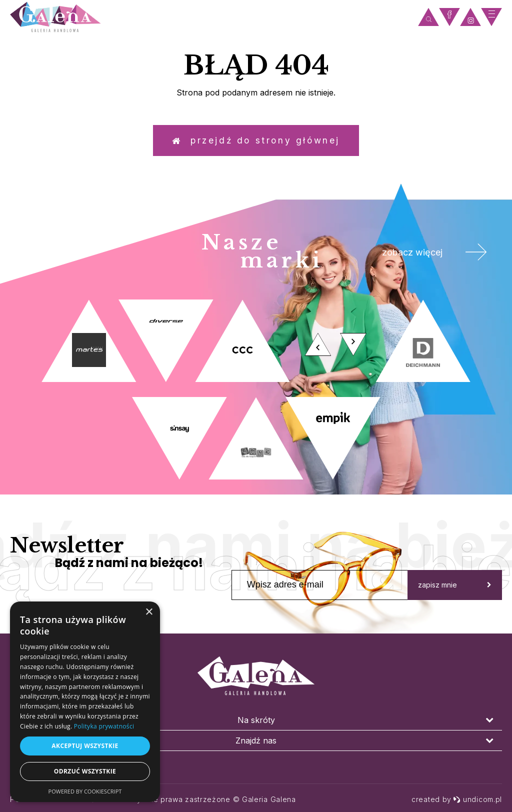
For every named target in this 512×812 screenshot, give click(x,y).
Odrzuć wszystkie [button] (85, 771)
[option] (256, 393)
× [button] (149, 612)
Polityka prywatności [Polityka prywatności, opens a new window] (104, 726)
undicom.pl (477, 799)
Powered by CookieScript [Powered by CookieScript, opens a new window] (85, 791)
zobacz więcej (431, 255)
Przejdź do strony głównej (256, 142)
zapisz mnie (455, 588)
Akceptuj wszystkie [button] (85, 746)
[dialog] (85, 702)
